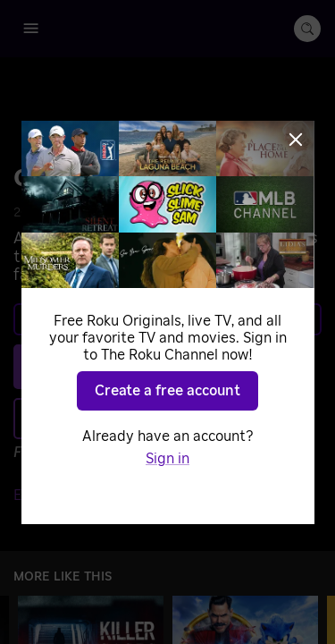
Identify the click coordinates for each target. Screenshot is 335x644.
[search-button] (307, 29)
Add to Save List (163, 418)
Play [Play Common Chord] (178, 367)
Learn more (166, 319)
